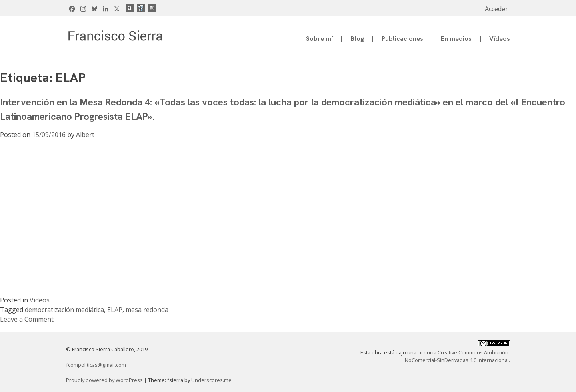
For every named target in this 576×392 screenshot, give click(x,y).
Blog (357, 39)
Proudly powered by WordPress (105, 380)
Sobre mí (319, 39)
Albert (85, 135)
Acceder (496, 9)
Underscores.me (211, 380)
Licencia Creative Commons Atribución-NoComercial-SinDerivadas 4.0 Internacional (457, 356)
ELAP (115, 310)
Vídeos (500, 39)
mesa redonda (147, 310)
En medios (456, 39)
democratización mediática (64, 310)
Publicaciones (402, 39)
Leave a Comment (27, 319)
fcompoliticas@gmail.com (96, 365)
